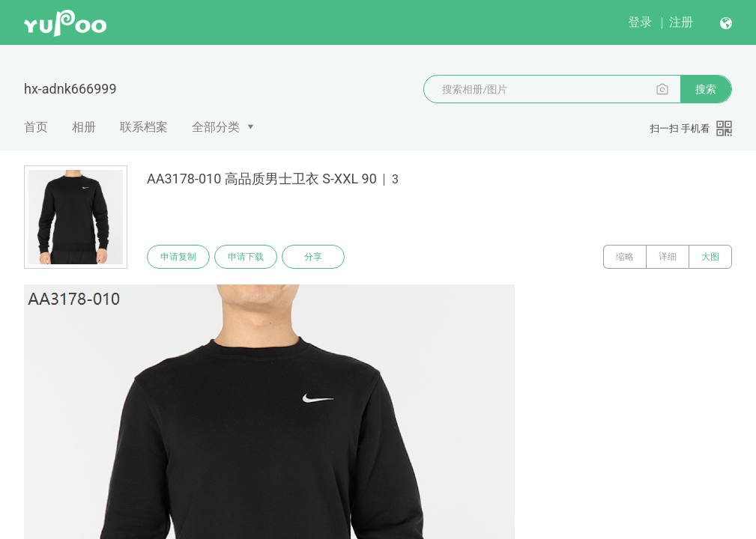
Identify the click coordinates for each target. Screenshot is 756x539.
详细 (668, 257)
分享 (313, 257)
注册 (681, 22)
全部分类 (216, 127)
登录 (640, 22)
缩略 (625, 257)
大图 (710, 257)
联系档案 (144, 127)
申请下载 (246, 257)
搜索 (706, 89)
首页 (36, 127)
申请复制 (178, 257)
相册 (84, 127)
